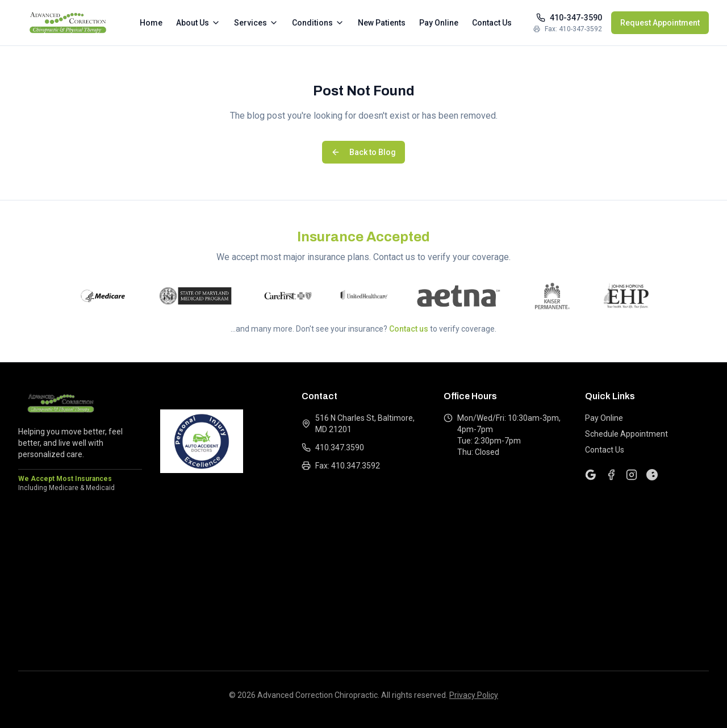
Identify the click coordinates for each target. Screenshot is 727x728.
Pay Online (439, 23)
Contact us (409, 329)
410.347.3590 (333, 447)
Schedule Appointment (626, 434)
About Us (198, 23)
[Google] (591, 475)
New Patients (382, 23)
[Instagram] (632, 475)
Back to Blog (363, 152)
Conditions (318, 23)
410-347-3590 (569, 18)
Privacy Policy (474, 695)
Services (256, 23)
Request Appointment (660, 23)
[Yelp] (652, 475)
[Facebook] (611, 475)
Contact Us (492, 23)
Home (151, 23)
